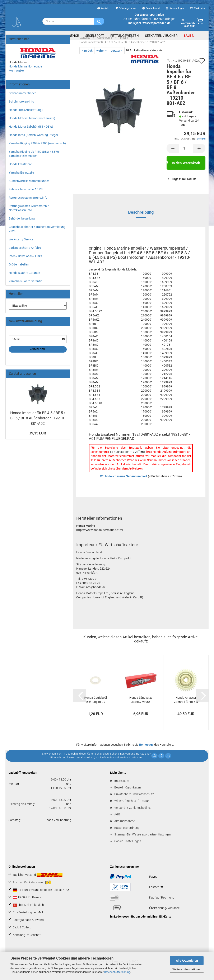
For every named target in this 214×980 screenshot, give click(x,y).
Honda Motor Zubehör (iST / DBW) (31, 134)
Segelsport (95, 36)
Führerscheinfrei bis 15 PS (26, 196)
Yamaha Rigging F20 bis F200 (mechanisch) (37, 150)
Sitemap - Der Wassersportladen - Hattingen (143, 842)
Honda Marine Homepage (25, 74)
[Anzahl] (186, 156)
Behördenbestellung (22, 226)
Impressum (122, 788)
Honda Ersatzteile (20, 171)
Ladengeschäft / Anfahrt (25, 255)
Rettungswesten (125, 36)
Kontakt (103, 8)
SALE (188, 36)
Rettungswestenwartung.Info (28, 205)
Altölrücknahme (125, 828)
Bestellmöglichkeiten (128, 795)
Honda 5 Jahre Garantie (24, 280)
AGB (117, 821)
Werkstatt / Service (21, 246)
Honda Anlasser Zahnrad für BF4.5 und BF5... (186, 707)
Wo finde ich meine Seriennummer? (124, 483)
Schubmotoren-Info (21, 109)
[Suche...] (99, 21)
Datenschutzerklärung (117, 972)
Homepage (146, 752)
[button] (173, 156)
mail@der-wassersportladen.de (149, 23)
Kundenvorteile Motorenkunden (29, 188)
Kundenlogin (175, 8)
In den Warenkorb (183, 170)
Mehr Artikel (17, 78)
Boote (44, 36)
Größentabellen (19, 272)
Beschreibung (141, 219)
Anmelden (38, 357)
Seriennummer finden (23, 100)
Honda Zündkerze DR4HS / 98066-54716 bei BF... (141, 707)
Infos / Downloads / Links (25, 263)
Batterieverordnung (127, 835)
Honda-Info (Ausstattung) (26, 117)
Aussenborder (21, 36)
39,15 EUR (38, 440)
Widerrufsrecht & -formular (132, 808)
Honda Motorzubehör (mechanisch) (32, 125)
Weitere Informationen (187, 969)
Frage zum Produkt (183, 186)
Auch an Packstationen (32, 890)
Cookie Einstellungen (128, 848)
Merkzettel (198, 8)
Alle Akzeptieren (187, 961)
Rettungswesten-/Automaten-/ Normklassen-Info (29, 215)
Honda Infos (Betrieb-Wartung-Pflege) (33, 142)
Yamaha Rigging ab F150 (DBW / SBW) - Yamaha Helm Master (35, 161)
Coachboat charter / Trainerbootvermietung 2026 (37, 236)
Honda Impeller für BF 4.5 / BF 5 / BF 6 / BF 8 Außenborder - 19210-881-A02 (38, 425)
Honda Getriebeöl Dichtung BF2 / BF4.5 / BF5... (96, 707)
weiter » (102, 58)
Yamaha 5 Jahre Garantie (25, 288)
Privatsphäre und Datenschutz (134, 801)
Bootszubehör (67, 36)
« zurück (87, 58)
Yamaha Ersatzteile (21, 180)
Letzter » (117, 58)
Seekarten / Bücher (161, 36)
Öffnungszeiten (126, 8)
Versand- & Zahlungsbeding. (132, 815)
